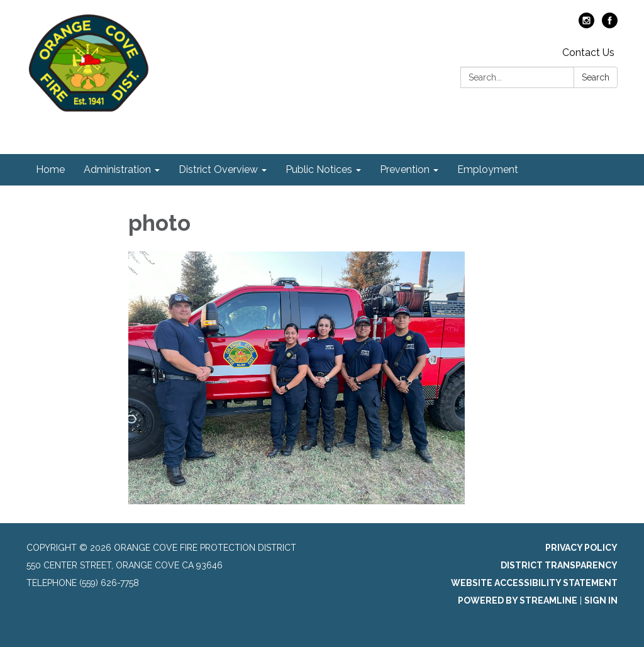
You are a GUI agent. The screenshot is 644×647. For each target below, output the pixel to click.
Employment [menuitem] (488, 169)
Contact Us (588, 53)
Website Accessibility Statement (534, 583)
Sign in (601, 600)
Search (596, 77)
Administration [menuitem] (117, 169)
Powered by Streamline (518, 600)
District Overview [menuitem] (218, 169)
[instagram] (586, 25)
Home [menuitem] (50, 169)
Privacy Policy (581, 548)
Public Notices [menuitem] (319, 169)
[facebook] (610, 25)
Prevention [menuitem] (405, 169)
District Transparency (559, 565)
